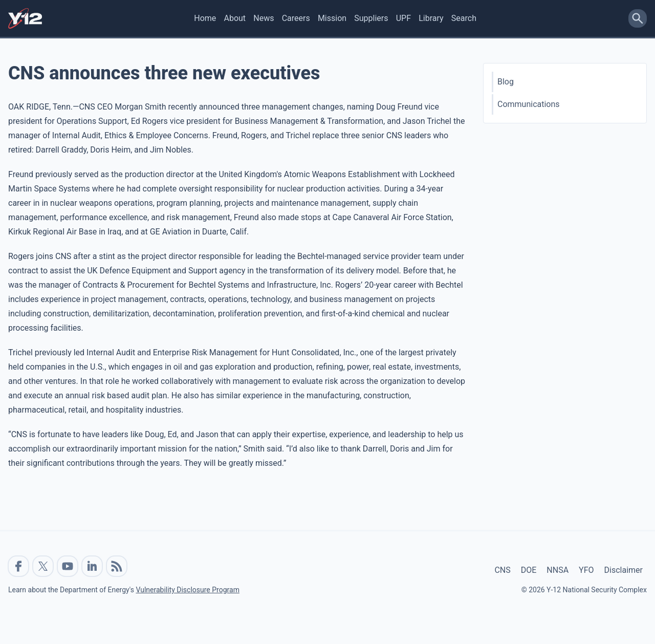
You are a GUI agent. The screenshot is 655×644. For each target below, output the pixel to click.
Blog (506, 82)
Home (205, 18)
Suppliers (371, 18)
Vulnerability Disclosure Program (187, 590)
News (264, 18)
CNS (502, 570)
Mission (332, 18)
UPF (403, 18)
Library (431, 18)
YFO (586, 570)
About (235, 18)
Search (464, 18)
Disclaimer (624, 570)
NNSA (558, 570)
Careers (296, 18)
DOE (529, 570)
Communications (529, 104)
